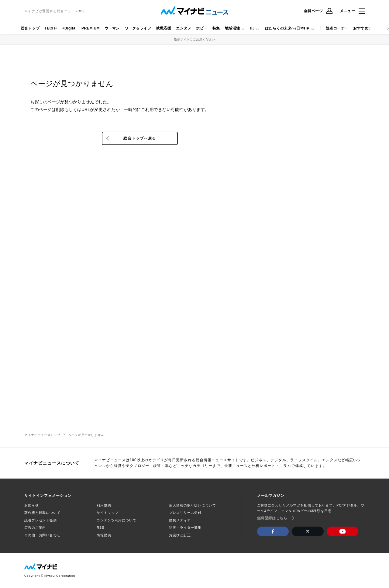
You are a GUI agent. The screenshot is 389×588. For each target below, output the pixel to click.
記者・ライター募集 (185, 527)
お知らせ (32, 505)
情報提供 (104, 535)
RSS (100, 527)
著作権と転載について (42, 513)
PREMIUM (91, 28)
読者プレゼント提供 (41, 520)
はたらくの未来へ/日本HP (287, 28)
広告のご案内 (35, 527)
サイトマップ (107, 513)
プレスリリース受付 (185, 513)
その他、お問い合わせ (42, 535)
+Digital (69, 28)
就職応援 (164, 28)
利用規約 (104, 505)
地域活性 (232, 28)
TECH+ (51, 28)
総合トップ (30, 28)
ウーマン (112, 28)
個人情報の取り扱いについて (192, 505)
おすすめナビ (365, 28)
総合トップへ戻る (140, 138)
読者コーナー (337, 28)
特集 (216, 28)
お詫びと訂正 (180, 535)
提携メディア (180, 520)
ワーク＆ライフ (138, 28)
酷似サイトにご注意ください (194, 39)
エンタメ (184, 28)
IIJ (252, 28)
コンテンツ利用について (117, 520)
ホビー (202, 28)
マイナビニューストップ (42, 435)
